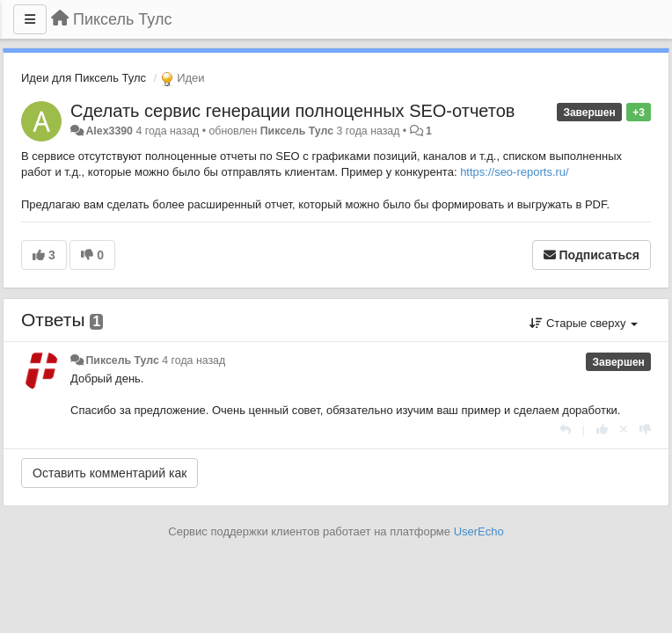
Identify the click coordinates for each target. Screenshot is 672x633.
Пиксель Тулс (297, 131)
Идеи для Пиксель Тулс (84, 78)
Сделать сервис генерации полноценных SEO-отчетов (292, 111)
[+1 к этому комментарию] (602, 429)
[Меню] (30, 19)
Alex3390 (109, 131)
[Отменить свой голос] (624, 429)
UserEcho (479, 531)
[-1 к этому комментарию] (645, 429)
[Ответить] (565, 429)
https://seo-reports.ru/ (515, 172)
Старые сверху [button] (584, 323)
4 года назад (194, 360)
